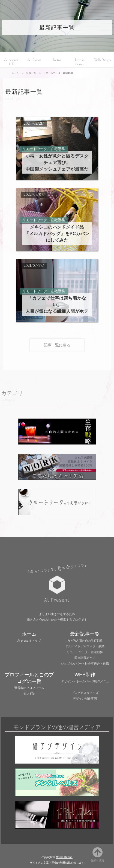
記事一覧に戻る (57, 345)
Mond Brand (64, 857)
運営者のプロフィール (29, 688)
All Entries (34, 60)
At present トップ (29, 641)
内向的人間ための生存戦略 (85, 641)
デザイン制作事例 (85, 699)
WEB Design (103, 60)
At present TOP (11, 62)
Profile (57, 60)
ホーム (15, 73)
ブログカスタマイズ (85, 693)
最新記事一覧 (57, 28)
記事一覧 (31, 73)
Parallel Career (80, 62)
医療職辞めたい (85, 658)
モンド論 (29, 694)
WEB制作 (85, 675)
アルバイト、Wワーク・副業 (85, 646)
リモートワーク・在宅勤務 (85, 652)
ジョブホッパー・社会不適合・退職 (85, 664)
